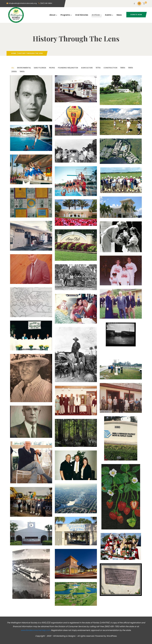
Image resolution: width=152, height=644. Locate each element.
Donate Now (136, 15)
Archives (97, 15)
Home (14, 53)
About (53, 15)
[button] (144, 4)
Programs (66, 15)
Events (109, 15)
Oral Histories (82, 15)
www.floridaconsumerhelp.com (36, 630)
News (119, 15)
